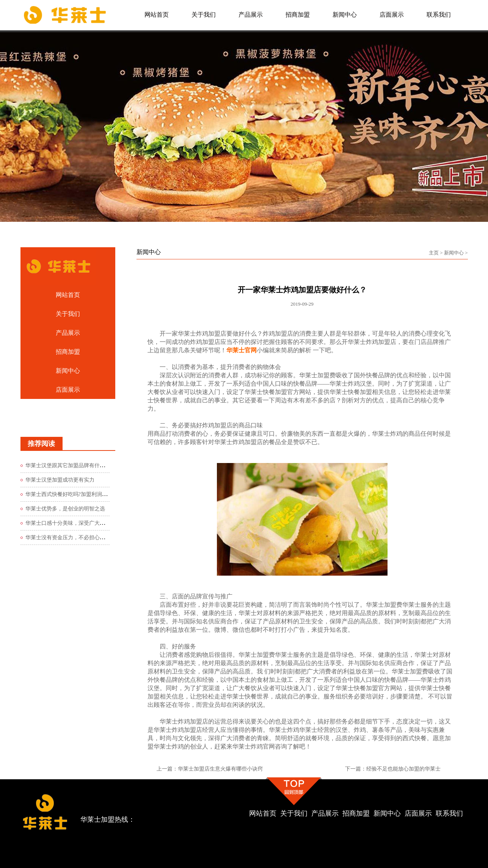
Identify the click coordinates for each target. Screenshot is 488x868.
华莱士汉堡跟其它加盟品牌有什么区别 (71, 465)
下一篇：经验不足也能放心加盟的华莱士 (393, 769)
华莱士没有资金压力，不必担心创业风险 (73, 538)
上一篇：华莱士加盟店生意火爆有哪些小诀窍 (210, 769)
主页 (434, 253)
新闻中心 (454, 253)
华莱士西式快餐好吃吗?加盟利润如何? (70, 494)
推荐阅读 (41, 444)
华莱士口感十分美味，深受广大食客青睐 (73, 523)
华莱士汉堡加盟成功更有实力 (60, 480)
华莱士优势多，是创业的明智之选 (65, 509)
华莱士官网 (242, 350)
